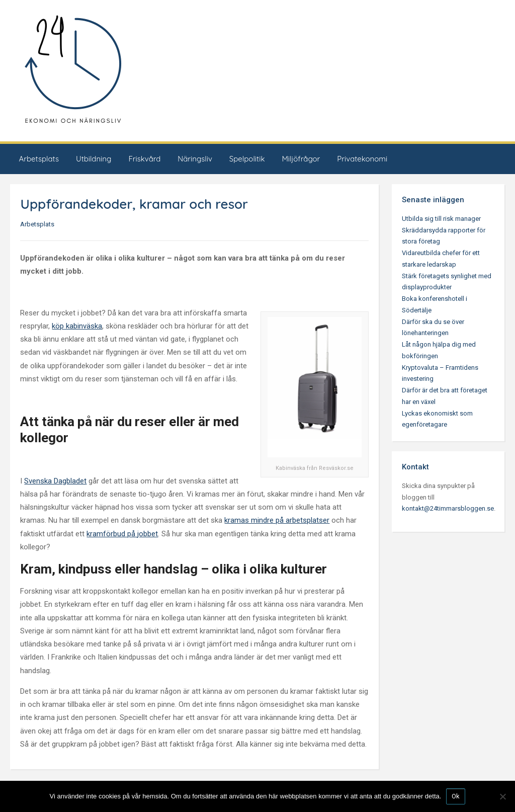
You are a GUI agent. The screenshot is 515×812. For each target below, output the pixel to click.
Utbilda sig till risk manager (441, 219)
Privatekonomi (362, 159)
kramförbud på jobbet (122, 534)
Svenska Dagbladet (55, 481)
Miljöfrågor (301, 159)
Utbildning (94, 159)
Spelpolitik (247, 159)
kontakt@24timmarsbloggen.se (448, 508)
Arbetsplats (39, 159)
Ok (456, 796)
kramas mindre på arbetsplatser (277, 520)
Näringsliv (195, 159)
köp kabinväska (77, 326)
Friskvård (144, 159)
